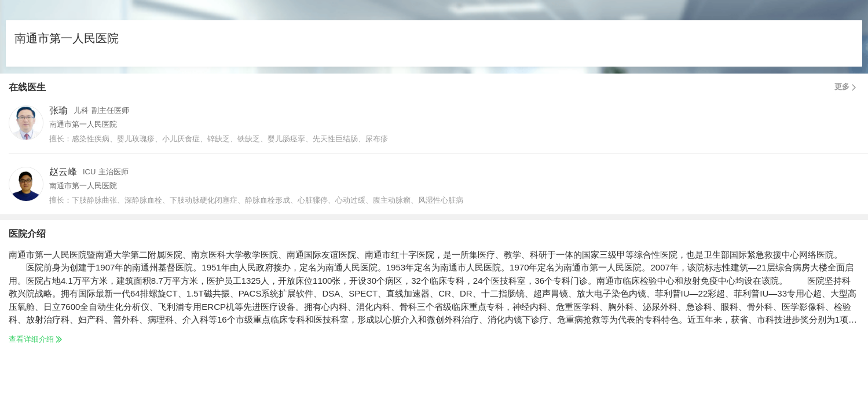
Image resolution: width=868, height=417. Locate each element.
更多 (847, 87)
